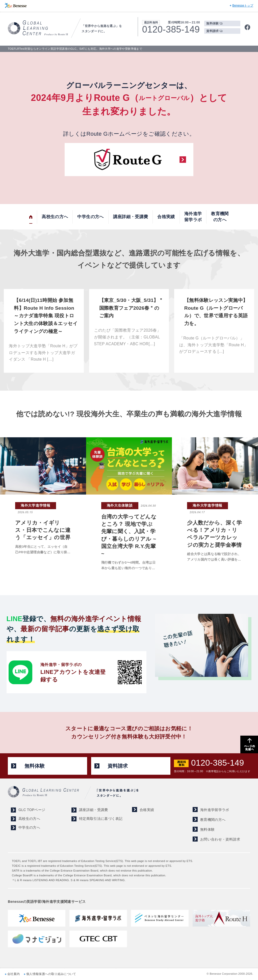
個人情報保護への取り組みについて (51, 974)
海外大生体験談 (120, 505)
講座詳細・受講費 (131, 217)
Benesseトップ (243, 6)
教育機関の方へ (220, 217)
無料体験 (212, 23)
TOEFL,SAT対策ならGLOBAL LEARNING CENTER (38, 28)
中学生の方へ (90, 217)
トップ (31, 217)
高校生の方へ (55, 217)
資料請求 (212, 31)
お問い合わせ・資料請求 (220, 839)
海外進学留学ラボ (193, 217)
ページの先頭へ (249, 744)
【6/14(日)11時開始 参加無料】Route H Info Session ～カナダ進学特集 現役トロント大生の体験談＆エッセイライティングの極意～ (46, 316)
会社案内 (14, 974)
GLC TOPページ (32, 810)
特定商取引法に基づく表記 (101, 819)
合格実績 (166, 217)
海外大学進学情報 (36, 505)
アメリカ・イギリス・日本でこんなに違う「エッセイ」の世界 (43, 530)
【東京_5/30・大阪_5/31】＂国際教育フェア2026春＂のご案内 (131, 308)
